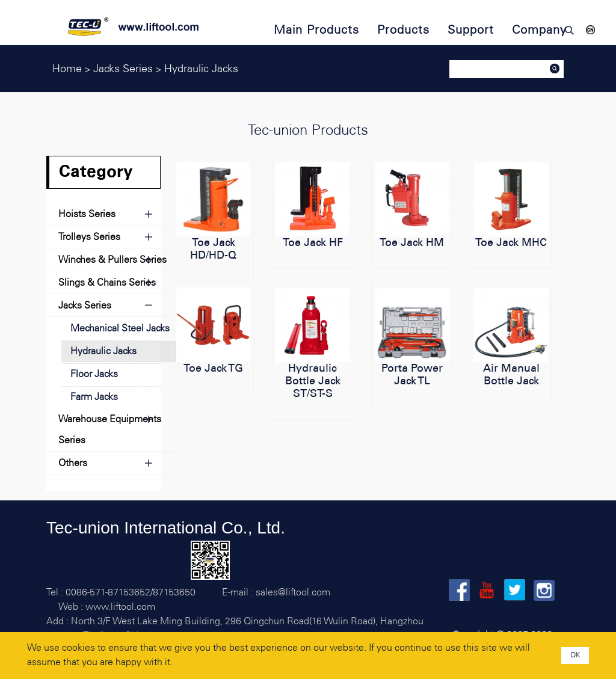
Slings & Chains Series (107, 283)
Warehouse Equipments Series (110, 430)
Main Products (316, 31)
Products (403, 31)
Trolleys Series (89, 237)
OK (575, 655)
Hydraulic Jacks (103, 352)
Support (471, 31)
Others (73, 463)
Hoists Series (87, 214)
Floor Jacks (94, 374)
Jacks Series (85, 306)
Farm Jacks (94, 397)
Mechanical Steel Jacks (120, 329)
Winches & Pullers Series (112, 260)
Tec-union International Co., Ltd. (166, 528)
